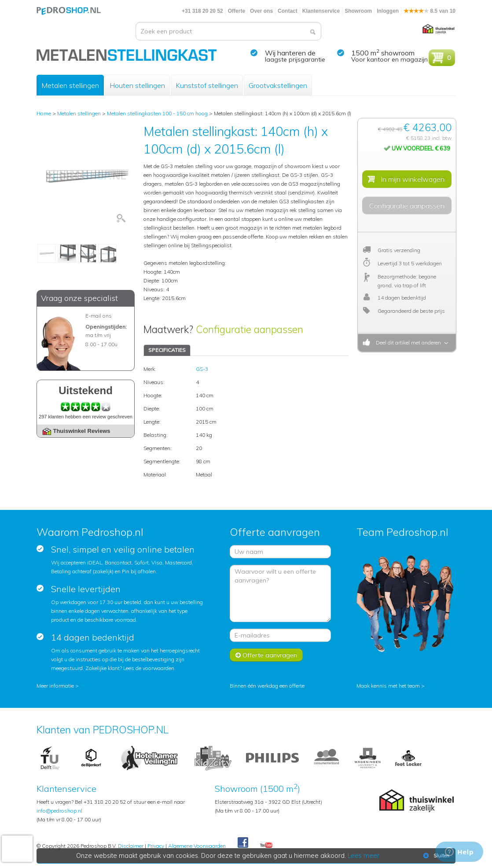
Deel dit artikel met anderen (407, 342)
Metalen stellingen (70, 85)
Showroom (358, 11)
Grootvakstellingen (278, 85)
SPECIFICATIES (167, 350)
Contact (288, 11)
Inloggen (388, 11)
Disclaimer (131, 846)
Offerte (237, 11)
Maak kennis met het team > (391, 686)
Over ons (261, 11)
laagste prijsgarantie (295, 59)
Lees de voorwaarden (149, 668)
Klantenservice (321, 11)
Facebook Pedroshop (243, 843)
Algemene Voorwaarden (197, 846)
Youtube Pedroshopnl (266, 846)
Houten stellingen (137, 85)
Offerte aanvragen (266, 655)
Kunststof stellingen (207, 85)
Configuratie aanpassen (250, 329)
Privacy (156, 846)
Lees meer (363, 856)
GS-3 (202, 369)
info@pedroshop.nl (59, 811)
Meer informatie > (58, 686)
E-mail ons (99, 316)
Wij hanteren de (290, 53)
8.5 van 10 (430, 11)
